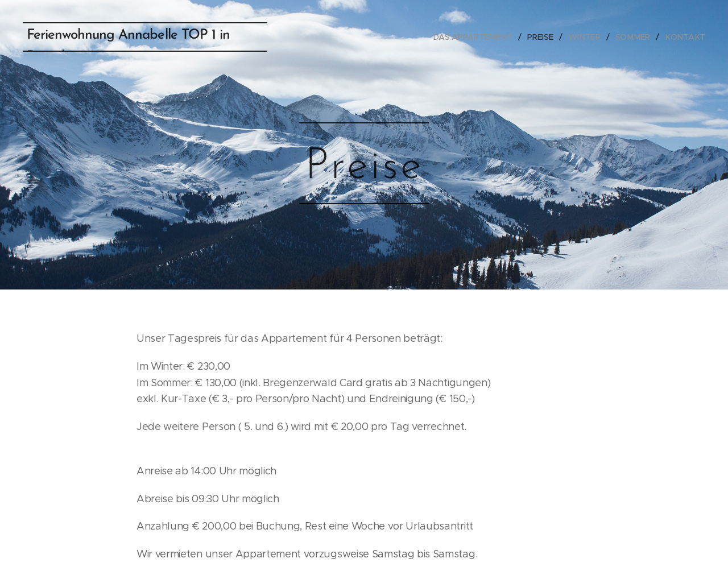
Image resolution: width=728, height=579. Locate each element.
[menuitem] (478, 37)
